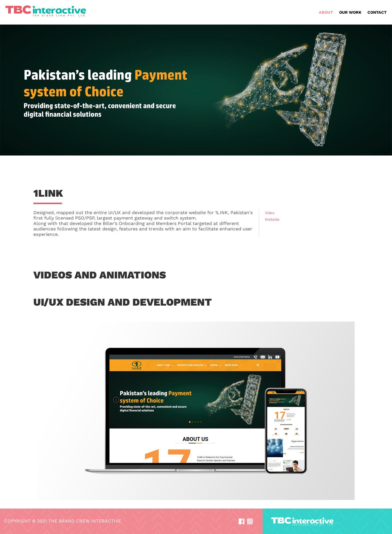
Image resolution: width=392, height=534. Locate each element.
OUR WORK (350, 12)
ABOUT (326, 12)
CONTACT (377, 12)
